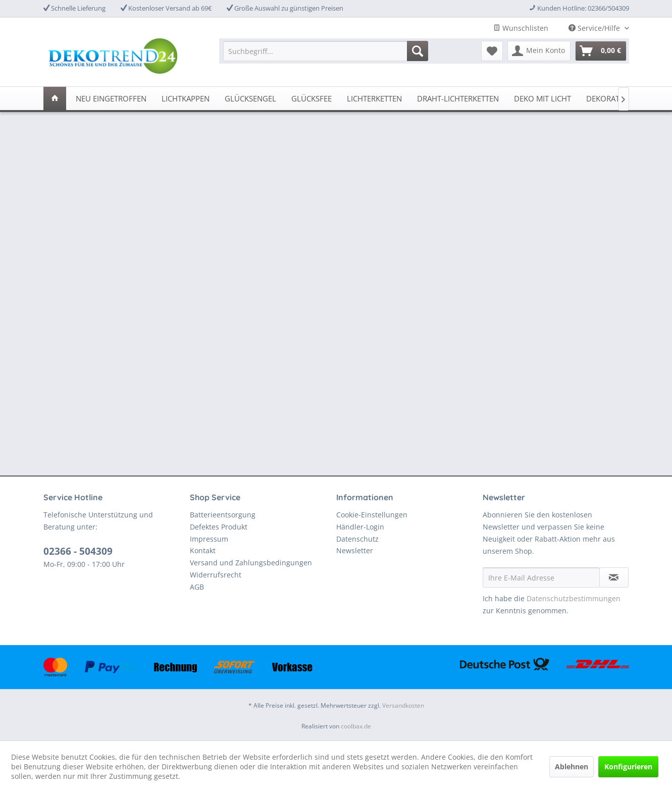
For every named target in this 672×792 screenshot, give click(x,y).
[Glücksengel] (250, 98)
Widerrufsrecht (216, 575)
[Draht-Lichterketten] (458, 98)
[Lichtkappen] (186, 98)
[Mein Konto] (539, 51)
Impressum (209, 539)
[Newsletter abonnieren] (614, 577)
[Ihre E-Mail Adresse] (541, 577)
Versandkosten (403, 705)
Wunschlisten (521, 28)
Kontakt (203, 550)
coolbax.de (356, 726)
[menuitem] (326, 51)
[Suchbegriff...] (326, 51)
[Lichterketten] (374, 98)
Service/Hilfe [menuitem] (595, 28)
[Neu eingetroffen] (111, 98)
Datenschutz (357, 539)
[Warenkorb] (601, 51)
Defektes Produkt (219, 527)
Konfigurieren (628, 767)
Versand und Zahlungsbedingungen (251, 563)
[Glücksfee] (312, 98)
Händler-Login (360, 527)
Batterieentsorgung (223, 515)
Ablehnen (572, 767)
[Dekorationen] (614, 98)
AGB (197, 587)
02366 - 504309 (78, 551)
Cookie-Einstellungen (372, 515)
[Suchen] (418, 51)
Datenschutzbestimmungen (574, 598)
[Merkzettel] (492, 51)
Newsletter (355, 550)
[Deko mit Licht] (542, 98)
